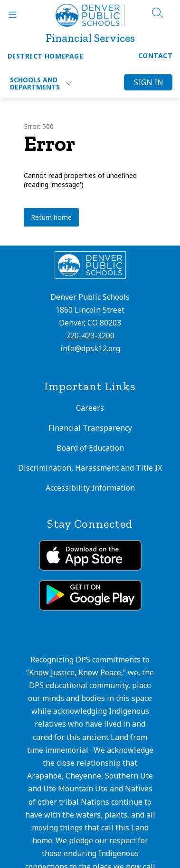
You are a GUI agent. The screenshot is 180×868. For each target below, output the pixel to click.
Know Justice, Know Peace (75, 672)
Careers (90, 408)
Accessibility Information (90, 488)
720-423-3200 (90, 335)
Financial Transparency (90, 428)
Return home (51, 217)
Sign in (149, 82)
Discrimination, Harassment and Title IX (90, 468)
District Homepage (45, 56)
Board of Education (90, 448)
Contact (155, 55)
